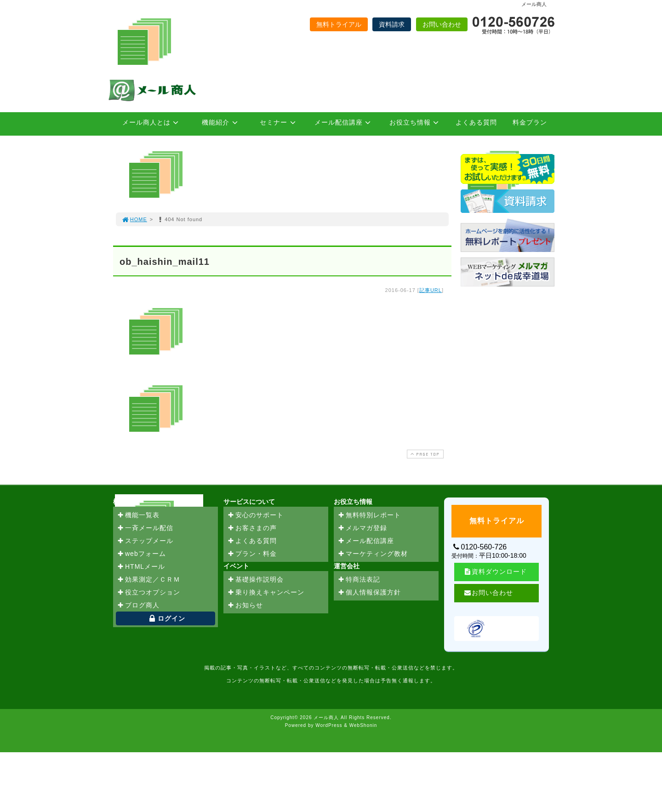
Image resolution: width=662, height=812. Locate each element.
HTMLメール (141, 567)
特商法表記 (359, 580)
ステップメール (145, 541)
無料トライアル (339, 24)
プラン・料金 (252, 554)
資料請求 (392, 24)
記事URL (431, 290)
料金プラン (530, 122)
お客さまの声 (252, 528)
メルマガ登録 (362, 528)
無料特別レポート (369, 515)
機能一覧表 (138, 515)
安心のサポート (255, 515)
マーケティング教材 (373, 554)
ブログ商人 (138, 606)
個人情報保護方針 (369, 593)
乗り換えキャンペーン (266, 593)
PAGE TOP (424, 454)
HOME (134, 219)
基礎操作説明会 (255, 580)
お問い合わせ (442, 24)
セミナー (279, 122)
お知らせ (245, 606)
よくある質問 (476, 122)
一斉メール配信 (145, 528)
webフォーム (141, 554)
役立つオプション (148, 593)
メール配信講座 (344, 122)
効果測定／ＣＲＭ (148, 580)
